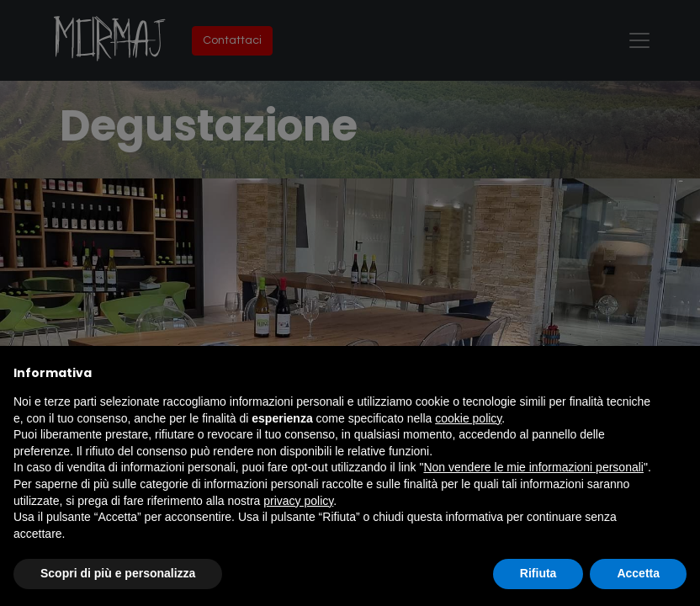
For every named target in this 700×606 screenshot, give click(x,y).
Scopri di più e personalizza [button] (118, 573)
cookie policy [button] (468, 418)
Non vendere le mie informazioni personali (533, 467)
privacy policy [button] (298, 501)
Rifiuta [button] (538, 573)
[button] (678, 373)
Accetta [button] (638, 573)
